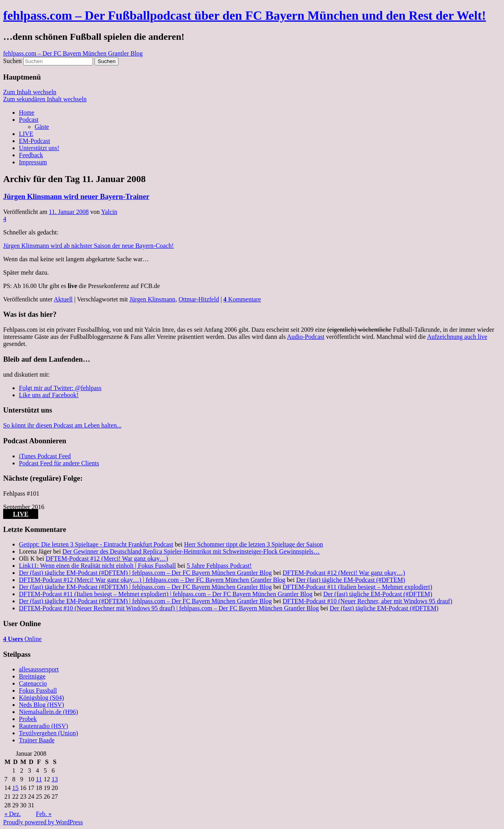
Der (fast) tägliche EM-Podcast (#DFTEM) (350, 580)
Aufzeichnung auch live (457, 337)
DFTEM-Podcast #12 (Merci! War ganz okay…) (107, 559)
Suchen (12, 61)
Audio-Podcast (306, 337)
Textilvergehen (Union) (48, 733)
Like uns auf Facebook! (49, 395)
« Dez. (13, 814)
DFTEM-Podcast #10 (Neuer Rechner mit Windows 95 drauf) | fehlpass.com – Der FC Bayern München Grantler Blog (169, 608)
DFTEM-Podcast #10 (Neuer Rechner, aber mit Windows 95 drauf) (368, 601)
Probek (28, 719)
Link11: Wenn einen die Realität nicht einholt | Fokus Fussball (97, 566)
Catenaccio (33, 683)
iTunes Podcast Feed (45, 456)
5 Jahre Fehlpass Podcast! (219, 566)
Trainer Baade (37, 740)
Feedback (31, 155)
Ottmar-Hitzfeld (199, 299)
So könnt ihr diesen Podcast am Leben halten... (62, 425)
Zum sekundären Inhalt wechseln (45, 99)
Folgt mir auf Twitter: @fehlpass (60, 388)
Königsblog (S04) (41, 698)
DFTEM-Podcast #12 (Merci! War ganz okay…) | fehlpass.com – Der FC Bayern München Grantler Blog (152, 580)
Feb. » (44, 814)
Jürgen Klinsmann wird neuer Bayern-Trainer (76, 196)
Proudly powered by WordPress (43, 822)
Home (27, 112)
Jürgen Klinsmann (153, 299)
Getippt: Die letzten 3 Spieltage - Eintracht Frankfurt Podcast (96, 544)
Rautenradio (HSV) (44, 726)
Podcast (29, 120)
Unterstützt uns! (39, 148)
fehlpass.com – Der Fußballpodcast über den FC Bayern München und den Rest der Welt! (245, 15)
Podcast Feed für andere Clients (59, 463)
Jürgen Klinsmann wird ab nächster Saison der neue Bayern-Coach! (88, 246)
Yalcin (109, 212)
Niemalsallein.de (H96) (48, 712)
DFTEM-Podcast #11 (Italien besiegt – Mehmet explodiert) (358, 587)
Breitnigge (32, 676)
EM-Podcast (34, 141)
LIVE (26, 134)
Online (22, 639)
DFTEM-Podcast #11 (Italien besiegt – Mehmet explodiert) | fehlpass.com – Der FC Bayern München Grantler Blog (166, 594)
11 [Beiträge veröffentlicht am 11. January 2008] (39, 779)
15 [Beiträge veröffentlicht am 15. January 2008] (15, 788)
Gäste (42, 127)
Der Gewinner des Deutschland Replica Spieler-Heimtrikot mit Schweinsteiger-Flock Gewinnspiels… (191, 551)
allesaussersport (39, 669)
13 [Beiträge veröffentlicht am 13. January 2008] (55, 779)
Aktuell (63, 299)
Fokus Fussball (38, 691)
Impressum (33, 162)
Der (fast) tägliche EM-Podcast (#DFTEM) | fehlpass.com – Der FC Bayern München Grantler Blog (145, 573)
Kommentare (242, 299)
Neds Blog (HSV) (42, 705)
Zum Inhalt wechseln (30, 92)
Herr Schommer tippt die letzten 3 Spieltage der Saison (253, 544)
